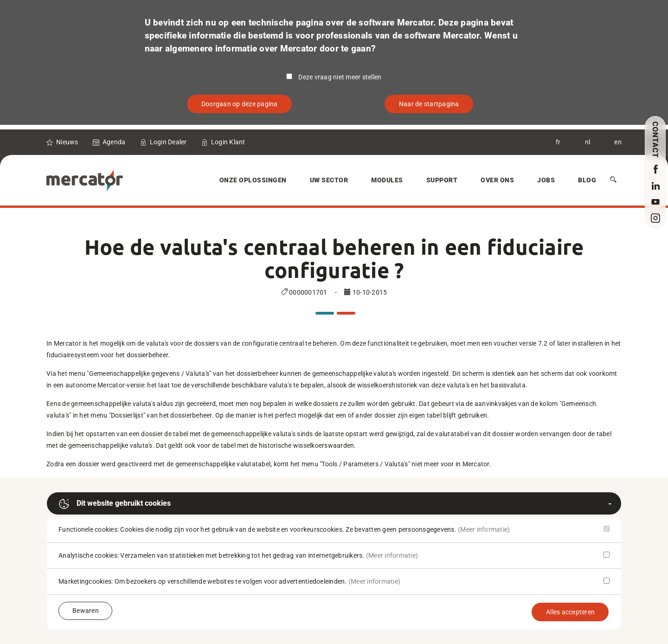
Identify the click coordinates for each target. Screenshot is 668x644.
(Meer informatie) (484, 529)
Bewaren (86, 611)
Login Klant (228, 142)
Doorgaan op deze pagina (240, 104)
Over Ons (497, 180)
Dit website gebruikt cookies (115, 504)
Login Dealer (168, 142)
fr (558, 142)
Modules (387, 180)
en (618, 142)
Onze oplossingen (253, 180)
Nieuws (67, 142)
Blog (587, 180)
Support (442, 180)
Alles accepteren (570, 612)
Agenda (114, 142)
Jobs (546, 180)
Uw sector (329, 180)
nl (588, 142)
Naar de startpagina (429, 104)
